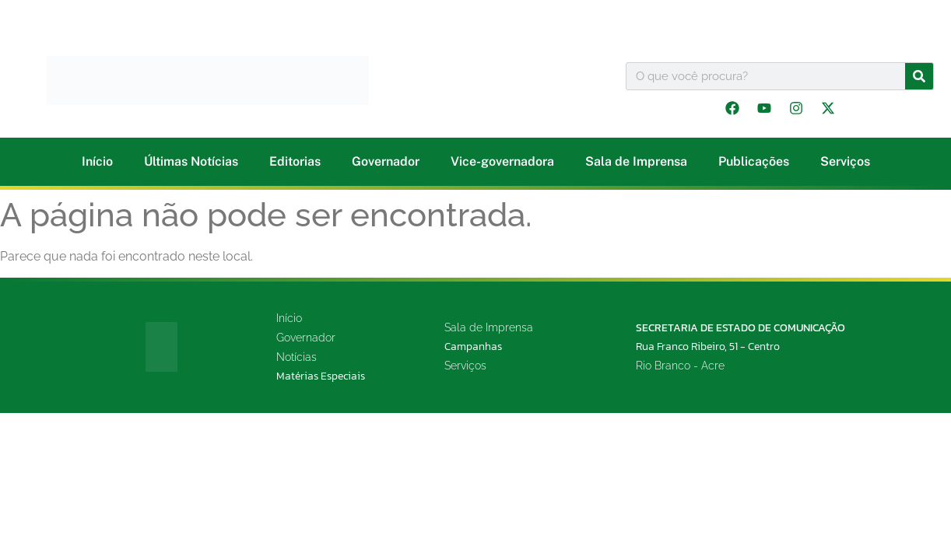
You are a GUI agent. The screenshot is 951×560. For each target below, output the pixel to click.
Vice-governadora (502, 161)
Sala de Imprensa (636, 161)
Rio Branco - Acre (680, 366)
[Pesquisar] (919, 76)
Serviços (845, 161)
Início (97, 161)
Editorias (295, 161)
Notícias (297, 357)
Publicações (754, 161)
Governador (386, 161)
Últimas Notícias (191, 161)
